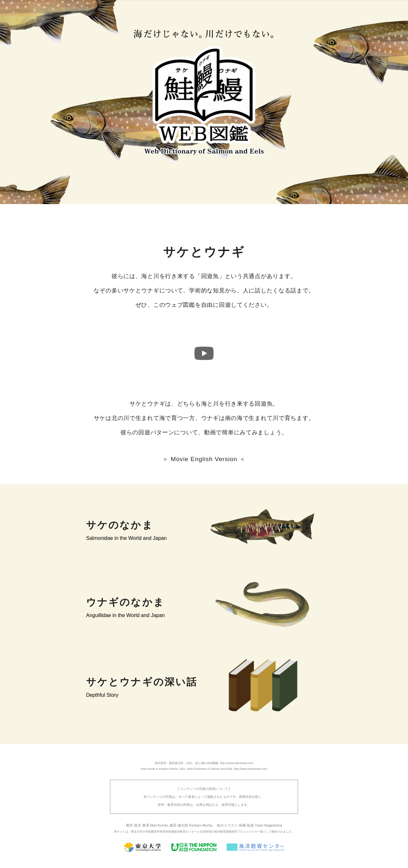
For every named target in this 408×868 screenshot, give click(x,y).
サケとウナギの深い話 (142, 682)
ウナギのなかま (125, 602)
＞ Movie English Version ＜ (204, 459)
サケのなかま (120, 525)
